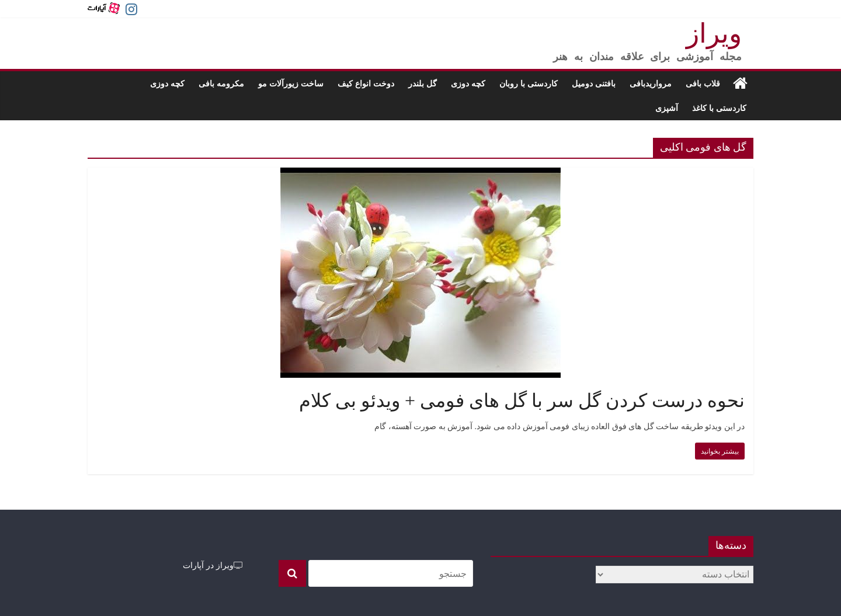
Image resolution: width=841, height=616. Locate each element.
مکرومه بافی (221, 83)
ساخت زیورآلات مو (291, 83)
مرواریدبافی (651, 83)
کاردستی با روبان (529, 83)
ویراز (714, 34)
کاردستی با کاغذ (719, 108)
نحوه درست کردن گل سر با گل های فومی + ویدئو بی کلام (522, 401)
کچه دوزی (468, 83)
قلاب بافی (703, 83)
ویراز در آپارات (213, 565)
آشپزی (667, 108)
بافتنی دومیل (594, 83)
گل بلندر (423, 83)
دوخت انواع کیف (366, 83)
